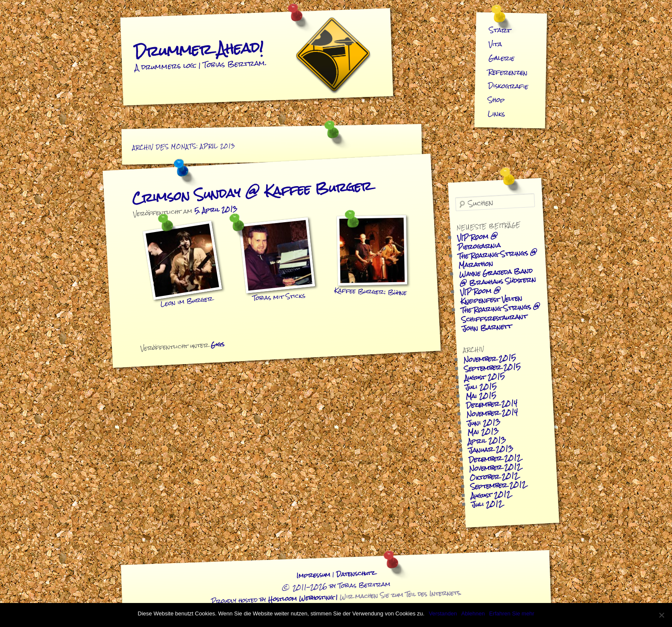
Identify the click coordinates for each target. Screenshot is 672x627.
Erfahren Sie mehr (512, 613)
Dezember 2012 (495, 458)
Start (500, 30)
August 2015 (484, 377)
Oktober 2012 (494, 476)
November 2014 (492, 413)
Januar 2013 (491, 449)
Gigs (217, 344)
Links (496, 114)
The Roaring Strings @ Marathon (498, 259)
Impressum (313, 575)
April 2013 (487, 440)
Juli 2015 (481, 386)
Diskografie (508, 86)
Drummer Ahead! (199, 49)
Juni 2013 (484, 423)
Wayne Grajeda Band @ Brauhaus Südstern (497, 277)
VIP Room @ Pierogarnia (479, 242)
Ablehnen (473, 613)
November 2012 (495, 467)
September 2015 (492, 368)
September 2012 (498, 485)
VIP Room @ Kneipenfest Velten (491, 296)
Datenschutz (355, 574)
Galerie (502, 58)
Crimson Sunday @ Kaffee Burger (252, 192)
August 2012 (491, 495)
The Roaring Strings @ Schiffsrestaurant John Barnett (501, 318)
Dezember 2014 (492, 404)
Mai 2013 (483, 432)
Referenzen (508, 72)
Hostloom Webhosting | (365, 596)
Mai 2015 (481, 396)
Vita (495, 44)
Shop (496, 100)
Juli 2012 (487, 504)
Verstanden (443, 613)
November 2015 (490, 359)
